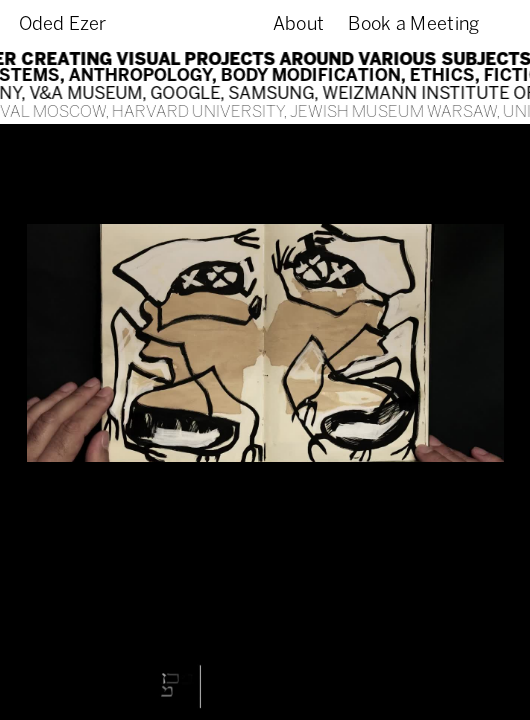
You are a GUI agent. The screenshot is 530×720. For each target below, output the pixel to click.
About (299, 25)
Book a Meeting (413, 25)
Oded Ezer (63, 25)
